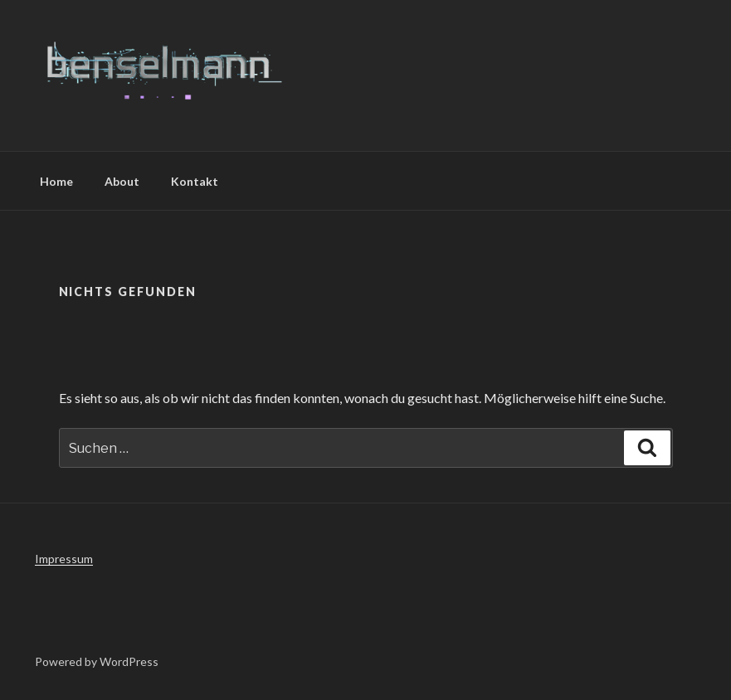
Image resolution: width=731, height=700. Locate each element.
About (122, 181)
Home (56, 181)
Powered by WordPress (97, 661)
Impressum (64, 559)
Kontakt (195, 181)
